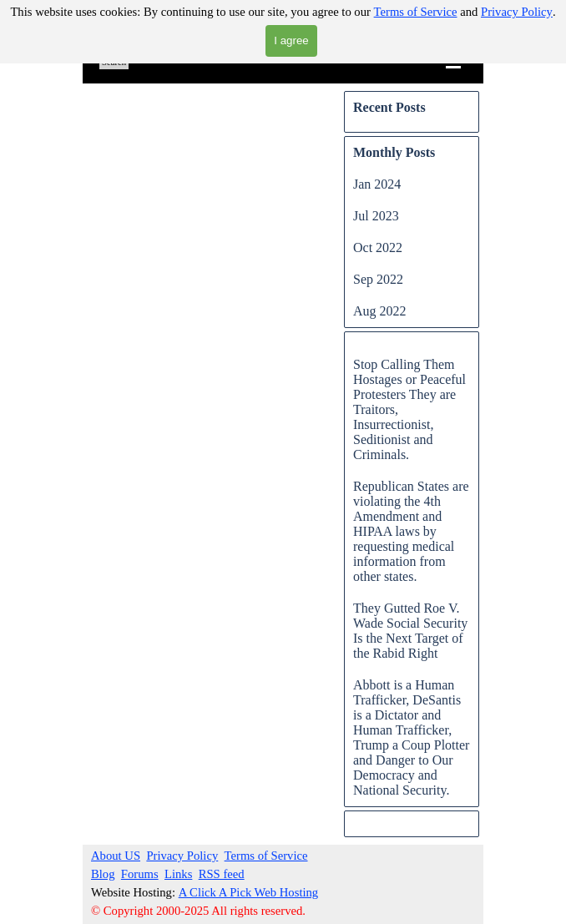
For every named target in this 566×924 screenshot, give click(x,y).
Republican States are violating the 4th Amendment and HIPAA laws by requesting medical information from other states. (411, 531)
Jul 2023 (376, 216)
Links (178, 874)
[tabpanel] (255, 883)
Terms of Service (416, 12)
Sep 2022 (378, 279)
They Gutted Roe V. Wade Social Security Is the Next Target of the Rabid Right (410, 631)
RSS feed (222, 874)
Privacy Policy (517, 12)
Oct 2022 (378, 247)
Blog (103, 874)
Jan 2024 (377, 184)
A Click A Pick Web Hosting (249, 892)
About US (116, 856)
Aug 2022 (380, 311)
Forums (140, 874)
